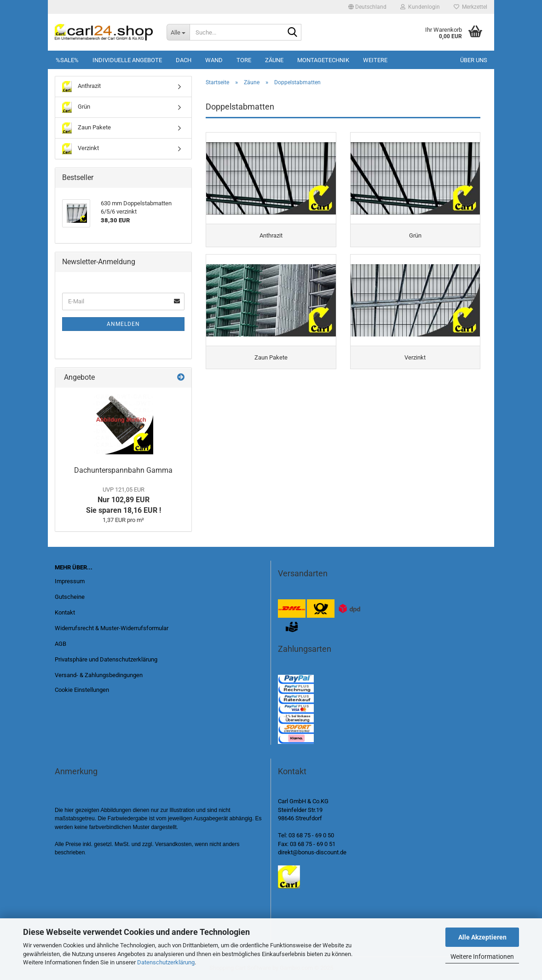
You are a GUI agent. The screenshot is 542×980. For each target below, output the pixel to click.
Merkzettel (470, 7)
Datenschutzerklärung (166, 962)
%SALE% (67, 60)
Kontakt (65, 612)
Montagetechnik (323, 60)
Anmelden (123, 324)
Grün (76, 107)
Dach (184, 60)
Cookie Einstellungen (82, 690)
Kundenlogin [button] (420, 7)
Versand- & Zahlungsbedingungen (99, 675)
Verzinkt (81, 149)
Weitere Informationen (482, 957)
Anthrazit (81, 87)
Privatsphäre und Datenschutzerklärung (106, 659)
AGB (61, 644)
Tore (244, 60)
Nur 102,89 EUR (124, 500)
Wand (214, 60)
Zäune (274, 60)
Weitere (375, 60)
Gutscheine (70, 597)
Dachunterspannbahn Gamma (123, 470)
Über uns (474, 60)
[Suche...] (178, 32)
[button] (367, 7)
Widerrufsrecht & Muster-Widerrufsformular (112, 628)
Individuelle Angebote (127, 60)
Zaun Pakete (86, 128)
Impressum (70, 581)
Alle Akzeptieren (482, 937)
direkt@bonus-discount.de (312, 852)
